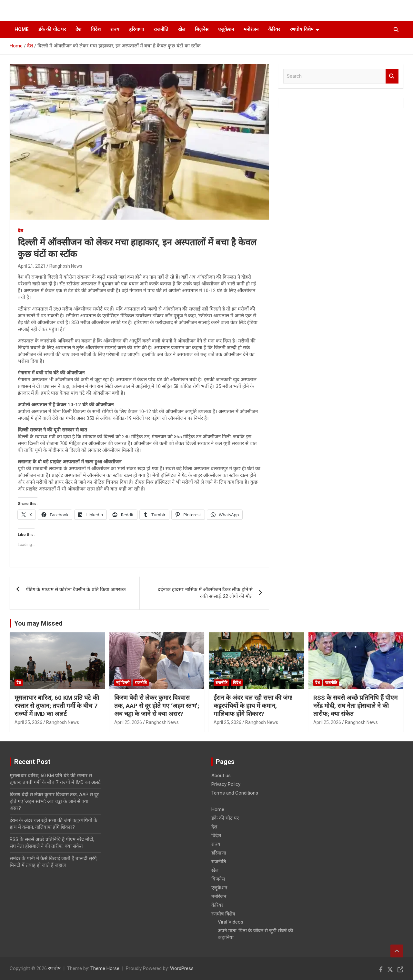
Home (22, 29)
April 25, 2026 (28, 722)
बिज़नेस (202, 29)
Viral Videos (231, 922)
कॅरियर (274, 29)
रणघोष (54, 968)
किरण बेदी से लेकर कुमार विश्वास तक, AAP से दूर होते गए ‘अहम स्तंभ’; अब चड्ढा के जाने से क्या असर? (157, 706)
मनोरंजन (251, 29)
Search (392, 76)
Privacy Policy (226, 784)
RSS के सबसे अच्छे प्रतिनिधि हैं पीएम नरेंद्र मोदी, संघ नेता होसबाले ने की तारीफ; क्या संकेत (355, 706)
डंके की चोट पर (52, 29)
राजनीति (161, 29)
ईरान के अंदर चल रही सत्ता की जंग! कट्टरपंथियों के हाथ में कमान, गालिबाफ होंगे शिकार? (253, 706)
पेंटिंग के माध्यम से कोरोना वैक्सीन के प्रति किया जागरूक (76, 589)
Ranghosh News (66, 266)
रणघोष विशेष (302, 29)
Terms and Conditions (235, 793)
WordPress (182, 968)
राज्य (115, 29)
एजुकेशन (226, 29)
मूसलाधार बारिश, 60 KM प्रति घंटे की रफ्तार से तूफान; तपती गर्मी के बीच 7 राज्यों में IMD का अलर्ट (57, 706)
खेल (182, 29)
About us (221, 776)
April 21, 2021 (32, 266)
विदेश (96, 29)
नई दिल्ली (123, 683)
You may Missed (38, 623)
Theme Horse (105, 968)
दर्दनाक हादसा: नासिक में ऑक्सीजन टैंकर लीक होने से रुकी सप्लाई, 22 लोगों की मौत (205, 593)
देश (78, 29)
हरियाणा (136, 29)
